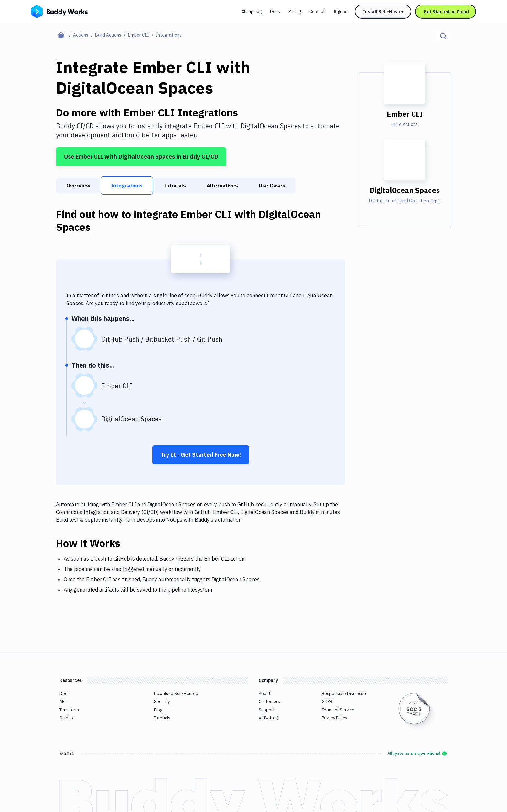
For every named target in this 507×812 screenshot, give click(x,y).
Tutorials (175, 186)
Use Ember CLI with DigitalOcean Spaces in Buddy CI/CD (141, 157)
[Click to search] (443, 36)
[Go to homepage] (59, 11)
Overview (78, 186)
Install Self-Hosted (384, 12)
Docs (275, 11)
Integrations (127, 186)
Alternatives (222, 186)
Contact (317, 11)
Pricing (295, 11)
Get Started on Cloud (446, 12)
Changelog (252, 11)
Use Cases (272, 186)
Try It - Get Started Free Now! (201, 455)
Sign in (341, 11)
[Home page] (65, 35)
